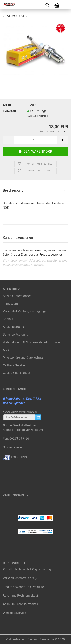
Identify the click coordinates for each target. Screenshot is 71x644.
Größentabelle (12, 447)
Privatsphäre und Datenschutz (23, 358)
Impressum (10, 304)
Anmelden (37, 265)
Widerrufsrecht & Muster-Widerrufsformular (32, 342)
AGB (6, 350)
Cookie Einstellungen (17, 373)
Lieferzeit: (10, 111)
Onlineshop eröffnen (20, 639)
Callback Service (14, 365)
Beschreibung (13, 190)
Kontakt (8, 319)
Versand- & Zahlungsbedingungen (25, 311)
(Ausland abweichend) (38, 116)
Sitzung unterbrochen (17, 296)
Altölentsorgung (13, 327)
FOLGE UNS (15, 457)
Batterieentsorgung (16, 335)
